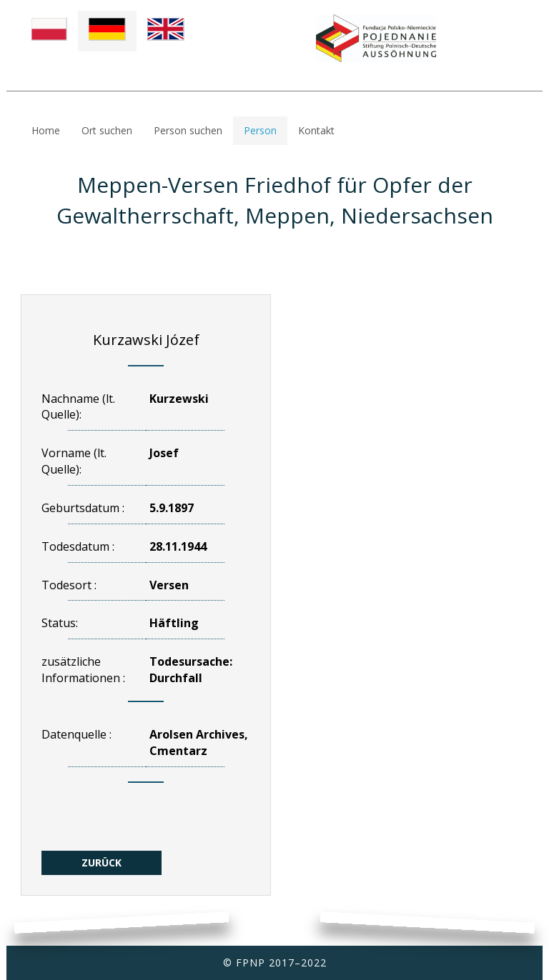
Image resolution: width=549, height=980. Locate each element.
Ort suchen (107, 130)
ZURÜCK (102, 862)
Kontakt (316, 130)
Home (46, 130)
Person (260, 130)
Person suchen (188, 130)
